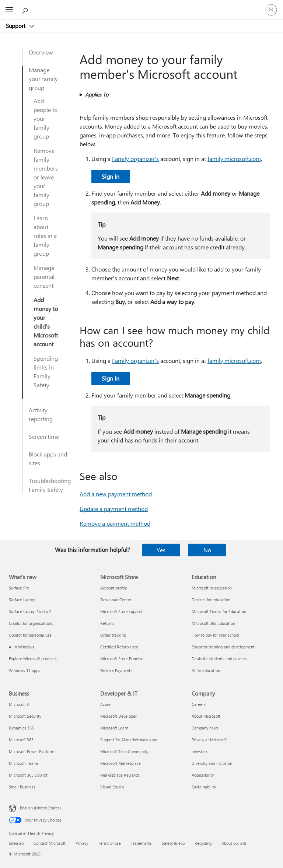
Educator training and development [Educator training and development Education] (223, 647)
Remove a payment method (115, 523)
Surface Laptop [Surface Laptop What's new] (22, 600)
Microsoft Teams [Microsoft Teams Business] (24, 763)
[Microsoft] (141, 6)
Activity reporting (41, 414)
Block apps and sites (48, 458)
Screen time (44, 436)
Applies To (97, 94)
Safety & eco (173, 843)
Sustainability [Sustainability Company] (204, 787)
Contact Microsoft (50, 843)
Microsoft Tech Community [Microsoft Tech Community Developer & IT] (124, 751)
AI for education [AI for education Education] (206, 670)
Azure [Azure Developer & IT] (105, 704)
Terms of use (109, 843)
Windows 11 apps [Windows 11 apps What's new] (25, 670)
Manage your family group (43, 79)
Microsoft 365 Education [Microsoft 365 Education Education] (213, 623)
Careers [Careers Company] (199, 704)
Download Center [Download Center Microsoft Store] (116, 600)
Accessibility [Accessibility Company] (203, 775)
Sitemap (16, 843)
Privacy (82, 843)
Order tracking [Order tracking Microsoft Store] (113, 635)
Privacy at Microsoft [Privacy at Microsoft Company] (209, 740)
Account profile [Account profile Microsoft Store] (114, 588)
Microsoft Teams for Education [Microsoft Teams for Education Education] (219, 611)
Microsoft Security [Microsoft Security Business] (25, 716)
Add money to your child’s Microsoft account (46, 322)
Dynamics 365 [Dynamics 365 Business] (21, 728)
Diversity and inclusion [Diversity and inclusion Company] (212, 763)
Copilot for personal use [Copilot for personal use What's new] (30, 635)
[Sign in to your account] (271, 10)
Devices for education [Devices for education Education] (211, 600)
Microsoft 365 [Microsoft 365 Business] (21, 740)
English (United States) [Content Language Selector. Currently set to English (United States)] (40, 808)
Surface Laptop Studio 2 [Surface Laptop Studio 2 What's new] (30, 611)
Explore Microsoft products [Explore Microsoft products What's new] (33, 659)
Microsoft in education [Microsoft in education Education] (212, 588)
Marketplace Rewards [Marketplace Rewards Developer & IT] (120, 775)
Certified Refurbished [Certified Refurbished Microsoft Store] (119, 647)
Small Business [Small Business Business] (22, 787)
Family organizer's (135, 159)
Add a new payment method (116, 494)
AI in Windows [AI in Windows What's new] (22, 647)
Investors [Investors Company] (200, 751)
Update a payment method (114, 509)
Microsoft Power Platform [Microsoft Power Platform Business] (32, 751)
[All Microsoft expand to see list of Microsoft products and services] (9, 10)
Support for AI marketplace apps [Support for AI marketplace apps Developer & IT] (129, 740)
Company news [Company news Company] (205, 728)
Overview (41, 52)
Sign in (111, 176)
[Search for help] (26, 10)
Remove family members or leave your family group (46, 177)
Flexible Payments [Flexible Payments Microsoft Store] (116, 670)
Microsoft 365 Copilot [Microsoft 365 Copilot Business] (28, 775)
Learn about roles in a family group (45, 236)
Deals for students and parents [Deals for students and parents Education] (219, 659)
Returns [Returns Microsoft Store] (107, 623)
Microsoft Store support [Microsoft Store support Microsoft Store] (121, 611)
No (207, 550)
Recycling (203, 843)
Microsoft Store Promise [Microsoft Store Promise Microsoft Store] (122, 659)
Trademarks (141, 843)
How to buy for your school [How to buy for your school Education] (215, 635)
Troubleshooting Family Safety (50, 485)
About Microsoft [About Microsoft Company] (206, 716)
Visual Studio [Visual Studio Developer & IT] (112, 787)
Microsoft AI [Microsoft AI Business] (20, 704)
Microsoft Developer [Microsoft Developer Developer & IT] (118, 716)
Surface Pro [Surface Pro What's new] (19, 588)
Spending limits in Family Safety (46, 372)
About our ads (234, 843)
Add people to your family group (46, 118)
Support (16, 26)
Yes (161, 550)
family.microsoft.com (234, 159)
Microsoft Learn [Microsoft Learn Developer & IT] (114, 728)
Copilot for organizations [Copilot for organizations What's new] (31, 623)
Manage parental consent (44, 276)
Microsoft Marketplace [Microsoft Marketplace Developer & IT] (120, 763)
